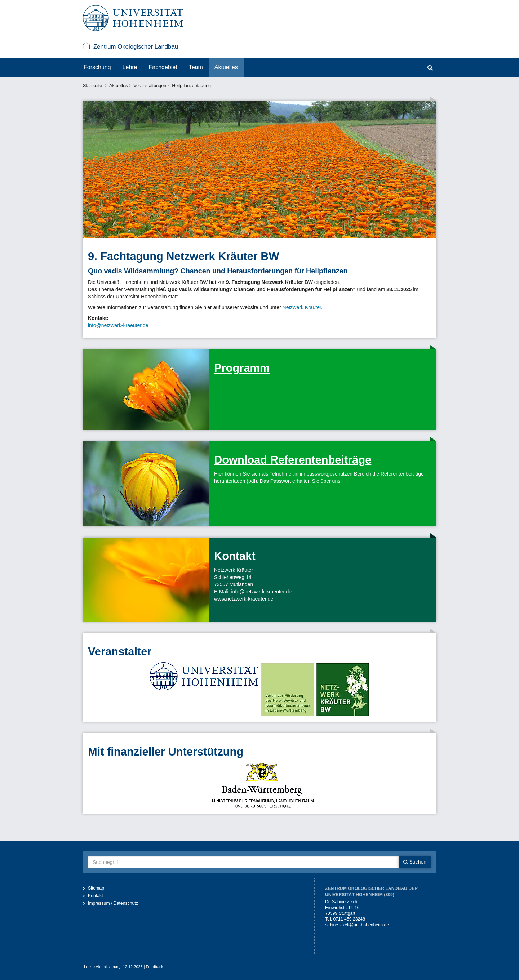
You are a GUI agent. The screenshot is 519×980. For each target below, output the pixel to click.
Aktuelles (226, 67)
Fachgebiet (163, 67)
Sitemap (96, 888)
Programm (242, 368)
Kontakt (96, 896)
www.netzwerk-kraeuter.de (244, 599)
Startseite (92, 86)
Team (196, 67)
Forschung (97, 67)
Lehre (130, 67)
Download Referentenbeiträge (293, 460)
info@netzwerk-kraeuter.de (118, 325)
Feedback (155, 967)
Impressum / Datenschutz (113, 903)
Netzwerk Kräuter (302, 307)
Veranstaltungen (150, 86)
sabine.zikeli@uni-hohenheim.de (357, 925)
